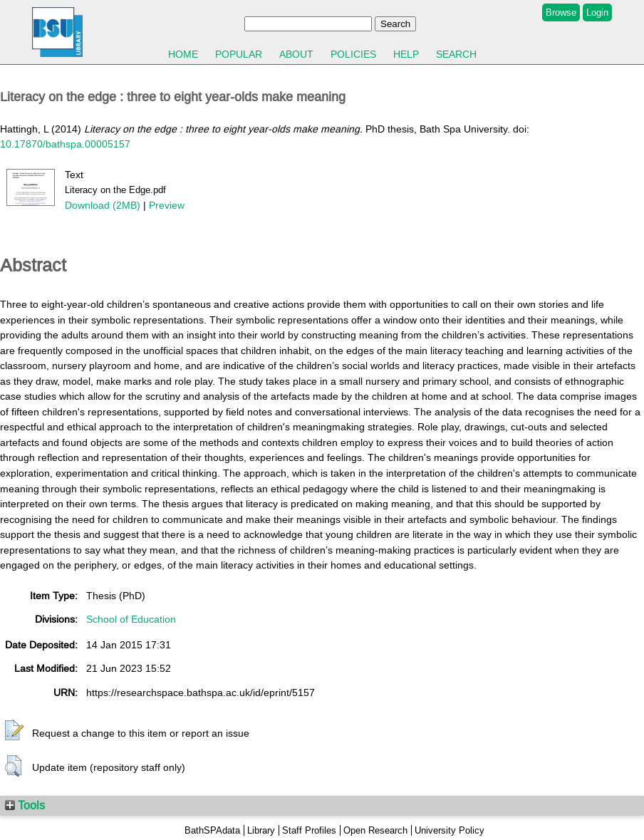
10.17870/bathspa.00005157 (65, 144)
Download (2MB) (103, 205)
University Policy (450, 830)
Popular (239, 54)
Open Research (375, 830)
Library (261, 830)
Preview (167, 205)
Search (456, 54)
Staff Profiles (309, 830)
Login (597, 12)
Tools (25, 805)
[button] (14, 731)
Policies (353, 54)
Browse (561, 12)
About (296, 54)
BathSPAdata (212, 830)
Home (183, 54)
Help (406, 54)
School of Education (131, 619)
